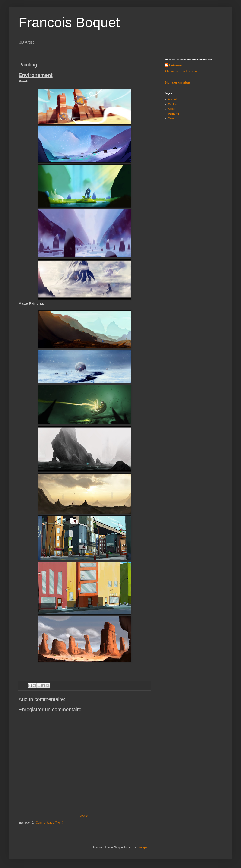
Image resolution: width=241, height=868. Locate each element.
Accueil (85, 816)
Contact (173, 104)
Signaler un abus (178, 82)
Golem (172, 118)
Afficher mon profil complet (181, 71)
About (172, 109)
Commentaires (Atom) (49, 823)
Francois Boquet (69, 22)
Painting (173, 114)
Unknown (175, 65)
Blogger (142, 847)
